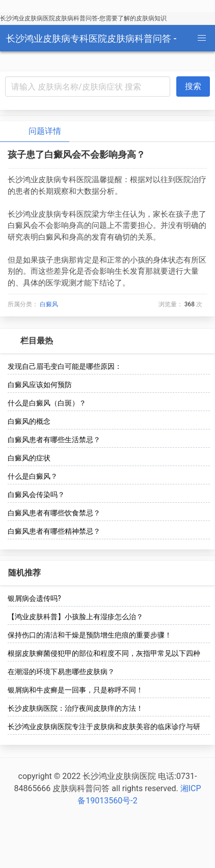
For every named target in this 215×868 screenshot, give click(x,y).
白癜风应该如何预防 (40, 385)
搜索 (193, 86)
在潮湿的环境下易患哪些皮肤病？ (61, 672)
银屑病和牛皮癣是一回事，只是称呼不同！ (75, 690)
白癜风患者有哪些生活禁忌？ (54, 440)
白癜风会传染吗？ (36, 495)
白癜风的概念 (29, 421)
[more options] (201, 341)
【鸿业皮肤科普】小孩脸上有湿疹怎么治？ (75, 617)
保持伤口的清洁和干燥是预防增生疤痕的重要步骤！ (90, 635)
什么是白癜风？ (33, 476)
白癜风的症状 (29, 458)
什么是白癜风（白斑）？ (47, 403)
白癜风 (49, 304)
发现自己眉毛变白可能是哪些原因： (65, 366)
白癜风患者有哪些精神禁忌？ (54, 531)
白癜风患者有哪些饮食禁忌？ (54, 513)
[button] (202, 38)
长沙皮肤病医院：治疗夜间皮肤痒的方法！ (75, 708)
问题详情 (37, 131)
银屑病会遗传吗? (34, 598)
